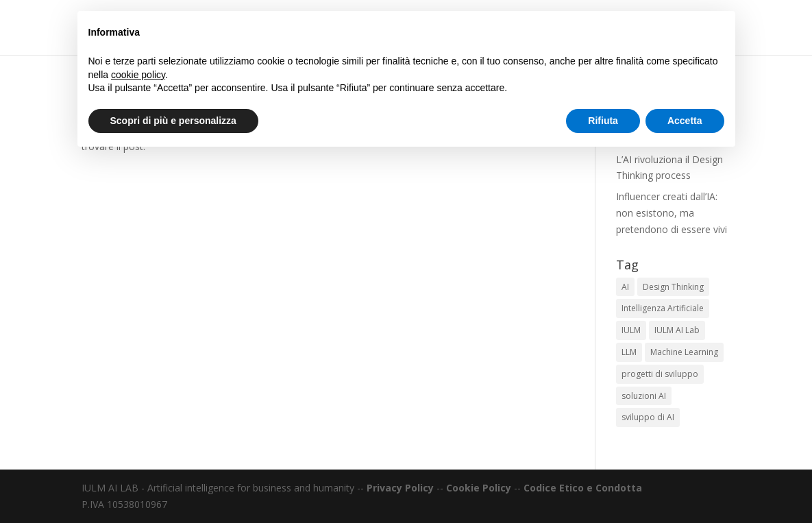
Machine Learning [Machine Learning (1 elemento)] (684, 352)
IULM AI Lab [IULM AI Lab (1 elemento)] (677, 330)
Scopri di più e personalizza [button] (173, 121)
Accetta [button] (685, 121)
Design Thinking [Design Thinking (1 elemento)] (673, 287)
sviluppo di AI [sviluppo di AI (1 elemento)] (648, 417)
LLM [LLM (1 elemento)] (629, 352)
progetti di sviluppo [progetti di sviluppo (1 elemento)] (660, 374)
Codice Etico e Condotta (583, 488)
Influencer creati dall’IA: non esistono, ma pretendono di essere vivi (672, 213)
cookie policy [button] (138, 75)
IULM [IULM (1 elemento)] (631, 330)
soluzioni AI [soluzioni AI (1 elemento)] (644, 396)
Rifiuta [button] (603, 121)
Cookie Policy (479, 488)
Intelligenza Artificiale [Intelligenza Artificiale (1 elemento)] (663, 308)
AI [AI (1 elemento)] (625, 287)
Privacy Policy (400, 488)
